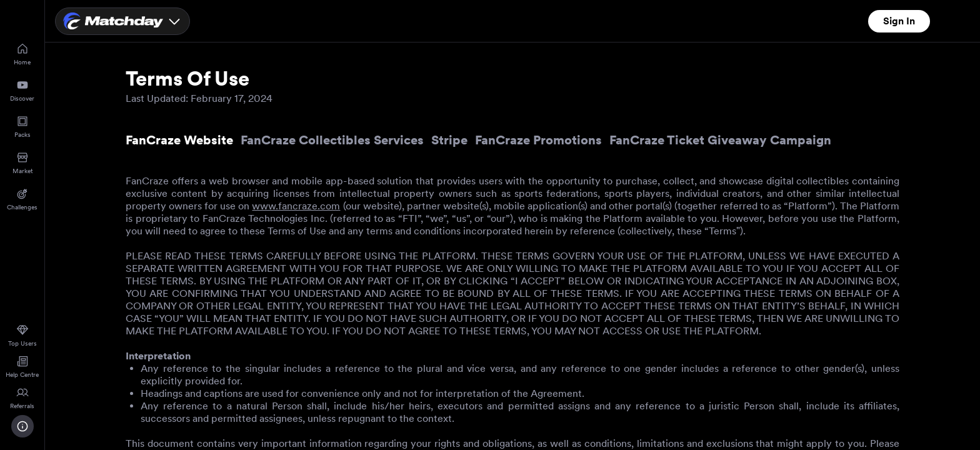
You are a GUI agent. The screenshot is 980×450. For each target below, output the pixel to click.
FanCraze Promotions (538, 140)
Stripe (449, 140)
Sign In (899, 21)
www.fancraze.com (296, 206)
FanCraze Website (179, 140)
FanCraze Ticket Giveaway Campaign (720, 140)
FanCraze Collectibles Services (332, 140)
